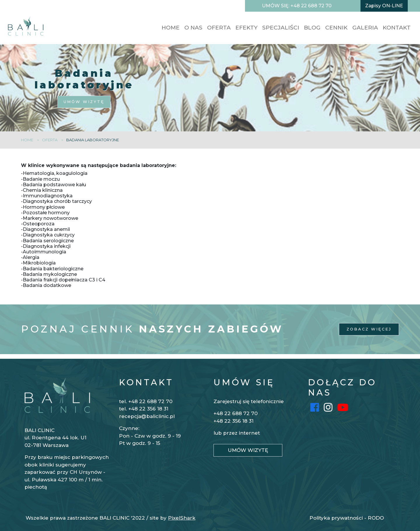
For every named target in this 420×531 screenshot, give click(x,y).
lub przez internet (237, 433)
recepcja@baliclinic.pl (147, 416)
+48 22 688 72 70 (236, 413)
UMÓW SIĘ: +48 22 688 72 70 (297, 6)
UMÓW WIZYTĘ (84, 102)
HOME (171, 28)
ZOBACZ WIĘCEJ (369, 329)
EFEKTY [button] (246, 28)
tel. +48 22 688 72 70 (146, 401)
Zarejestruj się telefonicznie (249, 401)
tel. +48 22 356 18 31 (144, 409)
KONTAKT (397, 28)
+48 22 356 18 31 (233, 421)
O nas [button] (193, 28)
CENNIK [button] (336, 28)
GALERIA (365, 28)
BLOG (312, 28)
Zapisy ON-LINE (384, 6)
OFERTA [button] (219, 28)
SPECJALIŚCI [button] (281, 28)
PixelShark (182, 518)
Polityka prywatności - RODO (347, 518)
